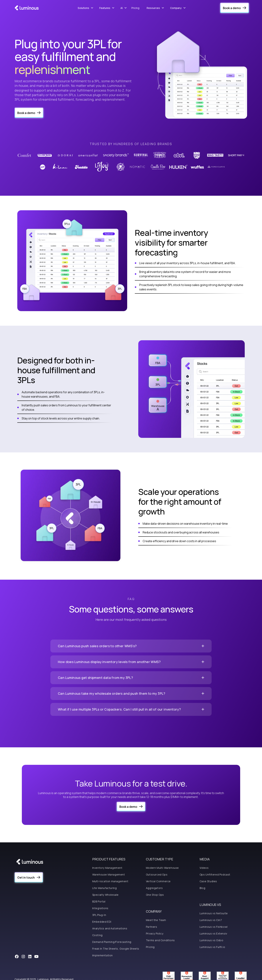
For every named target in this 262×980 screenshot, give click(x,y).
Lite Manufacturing (105, 888)
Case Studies (208, 881)
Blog (202, 888)
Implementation (103, 955)
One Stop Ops (155, 895)
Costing (97, 935)
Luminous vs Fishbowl (214, 927)
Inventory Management (107, 868)
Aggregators (154, 888)
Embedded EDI (102, 922)
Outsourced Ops (157, 874)
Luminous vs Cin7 (211, 920)
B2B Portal (99, 901)
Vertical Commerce (158, 881)
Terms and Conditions (160, 940)
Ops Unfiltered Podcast (215, 874)
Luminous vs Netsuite (214, 913)
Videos (204, 868)
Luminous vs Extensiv (213, 933)
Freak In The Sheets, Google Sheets (116, 949)
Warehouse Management (109, 874)
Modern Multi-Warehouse (162, 868)
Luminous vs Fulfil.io (212, 947)
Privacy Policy (155, 933)
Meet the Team (156, 920)
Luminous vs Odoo (212, 940)
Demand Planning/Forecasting (112, 942)
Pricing (135, 8)
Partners (152, 927)
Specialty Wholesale (105, 895)
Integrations (100, 908)
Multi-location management (110, 881)
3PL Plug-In (99, 915)
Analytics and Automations (110, 928)
